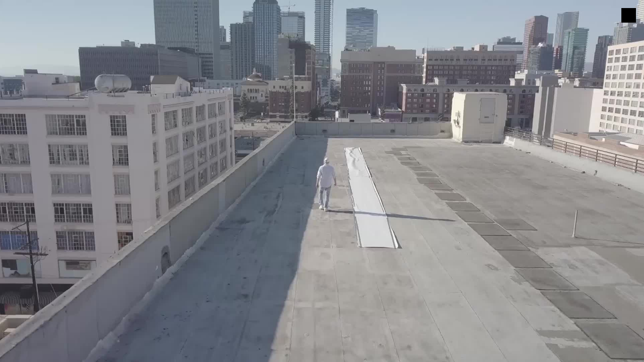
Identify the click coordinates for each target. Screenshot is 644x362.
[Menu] (629, 15)
